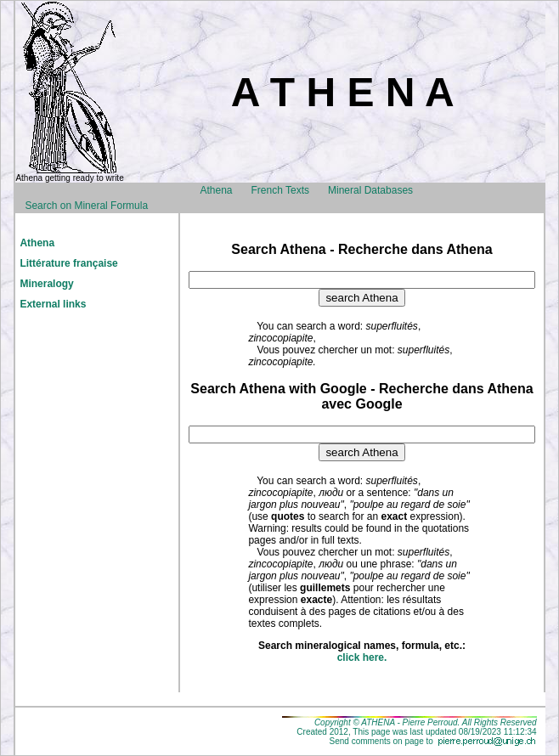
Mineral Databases (370, 190)
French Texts (280, 190)
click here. (362, 657)
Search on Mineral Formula (86, 206)
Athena (216, 190)
